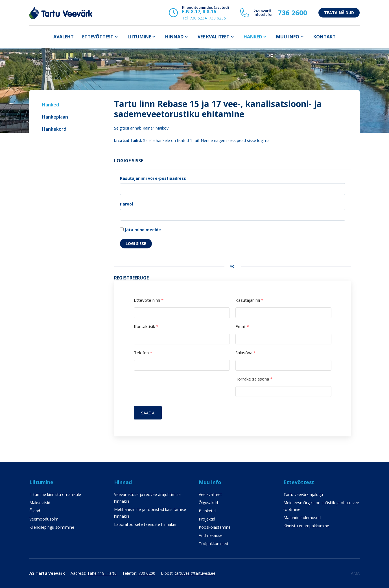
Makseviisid (40, 503)
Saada (148, 413)
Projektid (207, 519)
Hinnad (174, 37)
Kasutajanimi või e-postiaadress (153, 178)
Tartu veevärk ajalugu (303, 494)
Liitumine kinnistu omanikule (55, 494)
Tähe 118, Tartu (102, 573)
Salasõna (246, 353)
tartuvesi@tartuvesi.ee (195, 573)
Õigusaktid (208, 503)
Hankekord (54, 129)
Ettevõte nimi (149, 300)
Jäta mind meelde (140, 230)
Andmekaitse (211, 535)
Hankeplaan (55, 117)
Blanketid (207, 511)
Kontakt (324, 37)
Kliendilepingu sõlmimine (52, 527)
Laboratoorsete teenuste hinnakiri (145, 524)
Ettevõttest (98, 37)
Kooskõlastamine (215, 527)
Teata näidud (339, 13)
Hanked (253, 37)
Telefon (143, 353)
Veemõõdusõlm (44, 519)
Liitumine (139, 37)
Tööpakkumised (213, 544)
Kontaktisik (146, 326)
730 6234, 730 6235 (208, 18)
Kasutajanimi (249, 300)
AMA (355, 573)
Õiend (35, 511)
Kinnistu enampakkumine (306, 526)
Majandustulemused (302, 518)
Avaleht (64, 37)
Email (242, 326)
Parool (126, 204)
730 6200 (147, 573)
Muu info (288, 37)
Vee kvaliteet (214, 37)
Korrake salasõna (254, 379)
